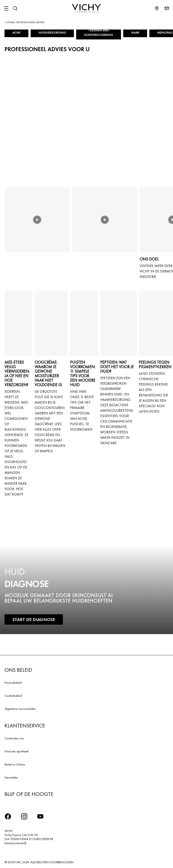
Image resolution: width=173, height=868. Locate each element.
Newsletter (11, 777)
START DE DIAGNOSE (34, 619)
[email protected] (15, 843)
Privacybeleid (13, 683)
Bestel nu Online (15, 764)
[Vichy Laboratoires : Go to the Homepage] (86, 8)
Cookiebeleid (13, 696)
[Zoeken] (15, 8)
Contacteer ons (14, 738)
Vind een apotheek (17, 751)
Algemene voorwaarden (20, 709)
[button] (37, 223)
